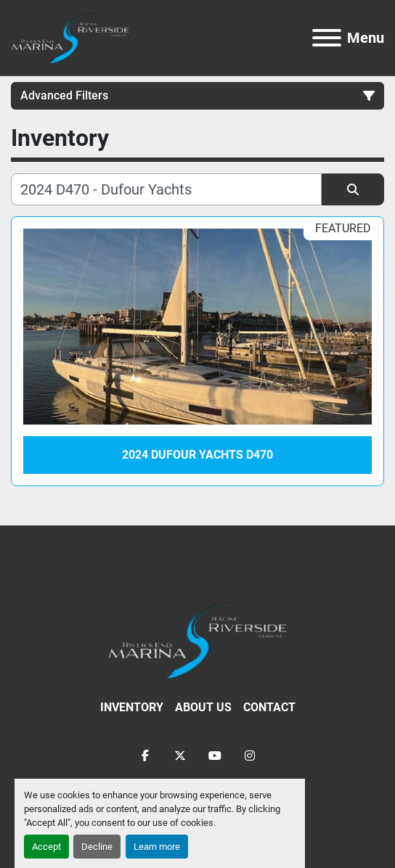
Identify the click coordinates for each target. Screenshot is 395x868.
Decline (97, 847)
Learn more (157, 847)
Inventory (132, 707)
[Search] (166, 189)
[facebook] (145, 756)
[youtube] (215, 756)
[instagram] (250, 756)
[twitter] (180, 756)
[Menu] (327, 38)
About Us (203, 707)
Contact (269, 707)
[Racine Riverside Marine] (197, 639)
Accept (46, 847)
